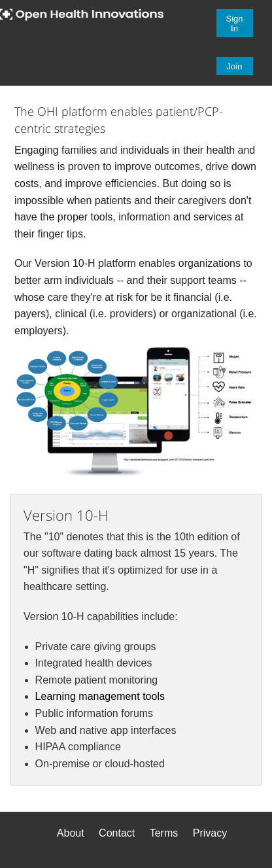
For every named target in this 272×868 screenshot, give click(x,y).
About (71, 833)
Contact (117, 833)
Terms (164, 833)
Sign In (235, 24)
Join (235, 66)
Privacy (210, 833)
